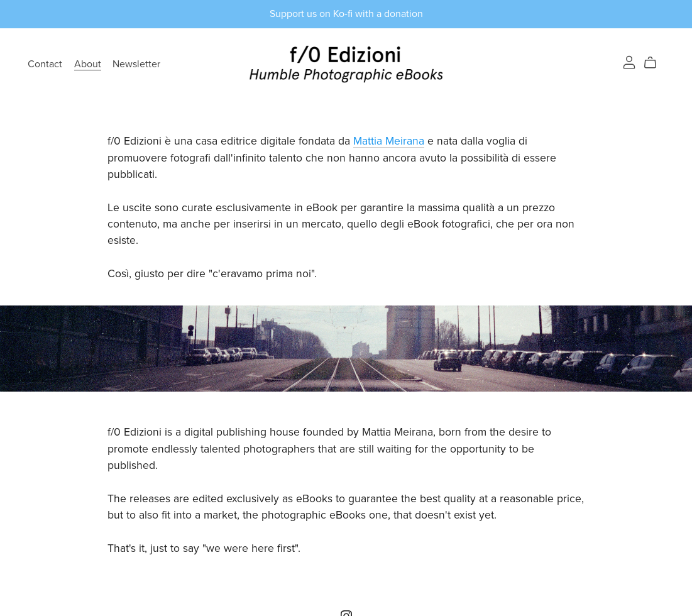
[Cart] (655, 63)
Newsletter (136, 64)
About (88, 64)
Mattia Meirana (389, 141)
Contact (45, 64)
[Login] (629, 62)
